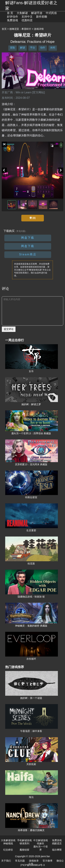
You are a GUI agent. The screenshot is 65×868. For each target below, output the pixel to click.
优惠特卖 (27, 20)
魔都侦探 (24, 850)
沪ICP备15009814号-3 (32, 865)
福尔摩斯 (57, 850)
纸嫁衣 (41, 843)
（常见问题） (21, 231)
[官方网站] (39, 92)
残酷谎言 (57, 843)
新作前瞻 (42, 17)
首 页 (10, 13)
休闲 (53, 48)
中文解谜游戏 (41, 840)
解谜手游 (37, 13)
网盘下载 (28, 238)
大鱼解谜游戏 (8, 840)
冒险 (12, 48)
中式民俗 (51, 13)
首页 (4, 29)
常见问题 (20, 861)
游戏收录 (34, 861)
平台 (33, 48)
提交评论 (9, 329)
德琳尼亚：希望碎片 (20, 29)
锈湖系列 (24, 843)
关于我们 (6, 861)
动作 (43, 48)
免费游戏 (12, 20)
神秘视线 (8, 843)
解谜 (23, 48)
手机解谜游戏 (24, 840)
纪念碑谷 (8, 850)
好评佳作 (12, 17)
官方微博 (47, 861)
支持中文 (27, 17)
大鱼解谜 (22, 13)
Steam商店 (28, 254)
